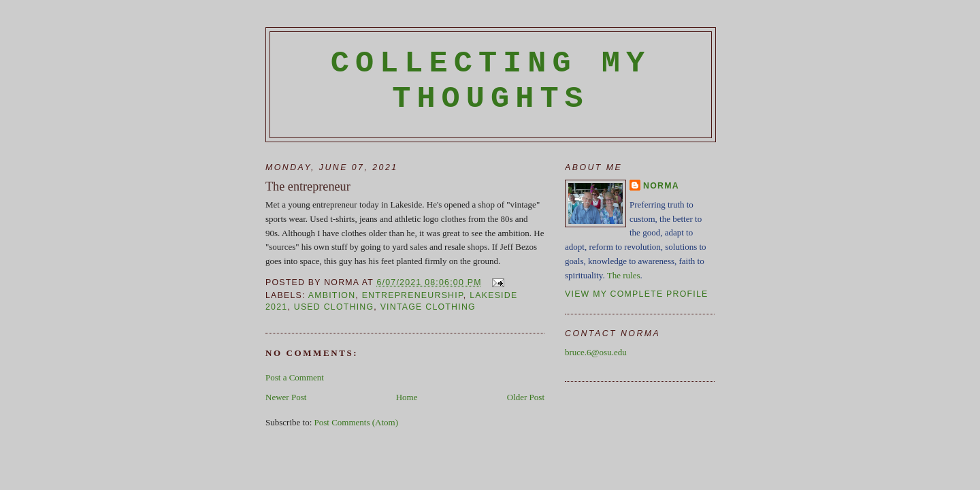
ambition (332, 295)
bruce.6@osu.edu (596, 352)
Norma (661, 186)
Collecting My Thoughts (491, 81)
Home (407, 397)
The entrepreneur (308, 186)
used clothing (334, 307)
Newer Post (286, 397)
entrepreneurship (413, 295)
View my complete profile (637, 294)
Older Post (526, 397)
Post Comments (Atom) (357, 422)
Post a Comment (295, 377)
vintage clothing (428, 307)
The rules (624, 275)
